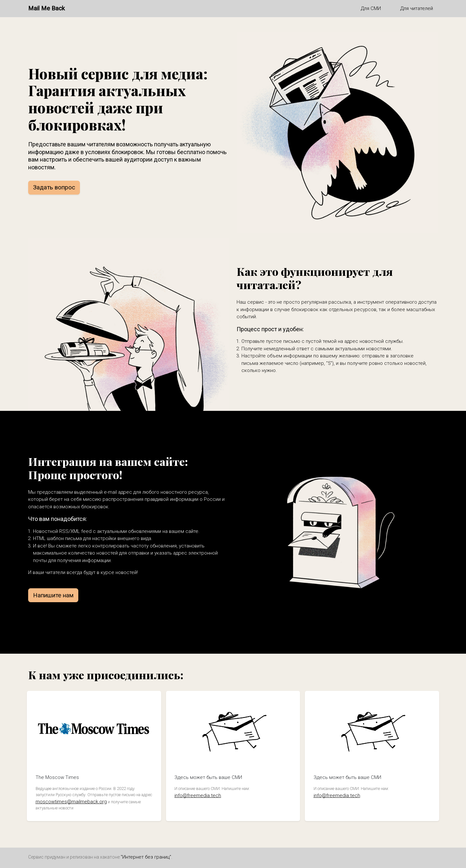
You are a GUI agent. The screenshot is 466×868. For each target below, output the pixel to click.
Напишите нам (53, 595)
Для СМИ (371, 8)
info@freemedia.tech (198, 795)
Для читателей (417, 8)
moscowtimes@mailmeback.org (71, 802)
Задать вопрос (54, 187)
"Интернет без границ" (146, 857)
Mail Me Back (46, 8)
